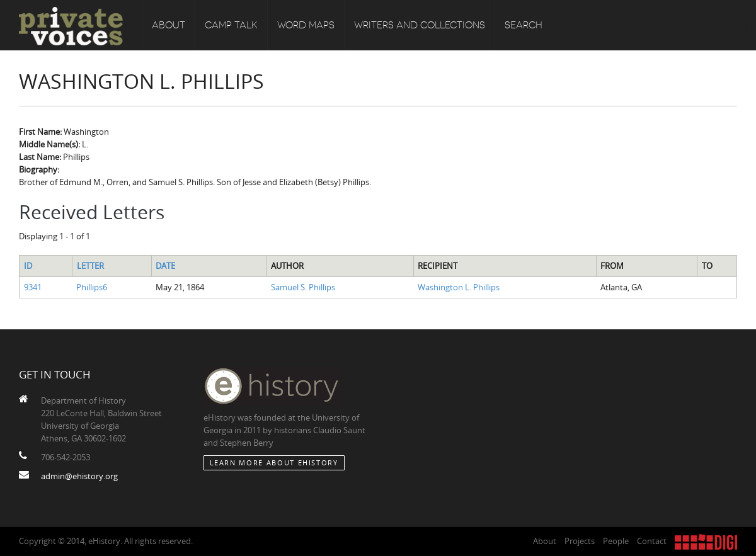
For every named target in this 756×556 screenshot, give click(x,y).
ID (28, 266)
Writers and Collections (420, 25)
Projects (580, 541)
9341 (33, 287)
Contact (652, 541)
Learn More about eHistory (274, 462)
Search (524, 25)
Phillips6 (92, 287)
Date (165, 266)
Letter (90, 266)
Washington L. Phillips (459, 287)
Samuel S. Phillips (303, 287)
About (169, 25)
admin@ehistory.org (79, 476)
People (616, 541)
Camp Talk (231, 25)
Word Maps (306, 25)
